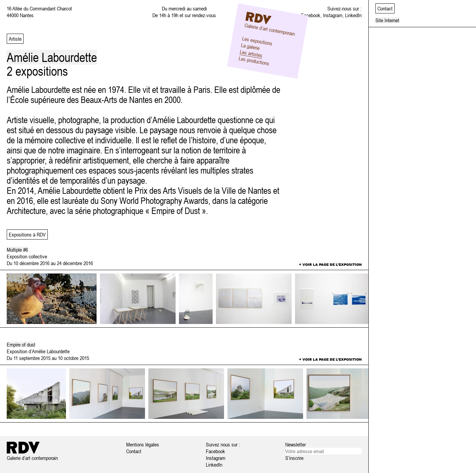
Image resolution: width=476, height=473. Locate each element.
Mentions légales (143, 444)
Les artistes (251, 53)
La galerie (250, 46)
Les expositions (257, 41)
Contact (134, 451)
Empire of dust (21, 344)
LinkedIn (353, 15)
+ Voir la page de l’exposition (330, 264)
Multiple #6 (17, 250)
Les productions (254, 61)
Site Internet (387, 20)
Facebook (311, 15)
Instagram (333, 15)
